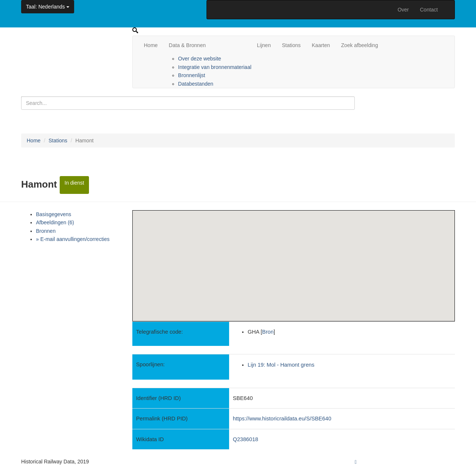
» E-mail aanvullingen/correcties (73, 239)
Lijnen (264, 45)
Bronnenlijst (191, 75)
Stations (291, 45)
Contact (429, 10)
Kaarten (321, 45)
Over (403, 10)
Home (151, 45)
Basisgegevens (54, 214)
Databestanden (196, 84)
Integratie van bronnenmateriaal (215, 67)
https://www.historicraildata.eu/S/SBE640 (282, 419)
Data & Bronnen (187, 45)
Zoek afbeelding (360, 45)
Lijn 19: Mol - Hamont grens (281, 365)
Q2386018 (245, 439)
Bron (268, 332)
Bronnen (46, 231)
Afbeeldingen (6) (55, 222)
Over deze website (199, 59)
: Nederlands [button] (48, 7)
